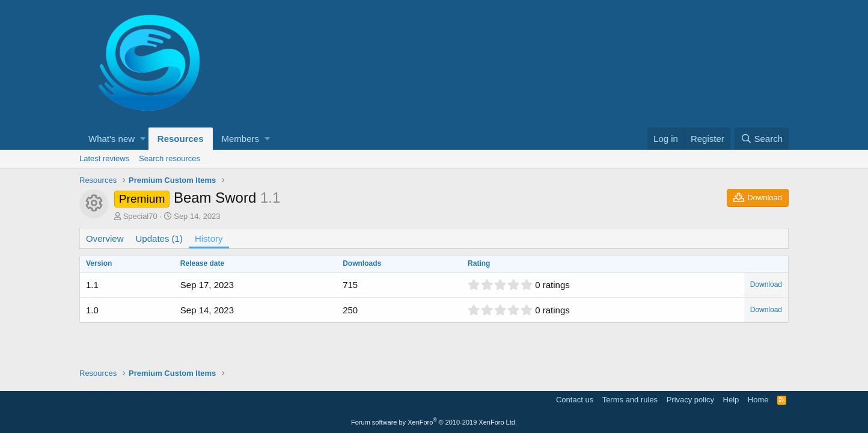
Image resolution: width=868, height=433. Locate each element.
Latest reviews (104, 158)
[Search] (762, 139)
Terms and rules (630, 400)
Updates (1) (159, 238)
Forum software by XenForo (434, 422)
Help (731, 400)
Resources (181, 139)
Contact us (575, 400)
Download (766, 284)
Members (241, 139)
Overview (105, 238)
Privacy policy (690, 400)
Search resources (170, 158)
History (209, 238)
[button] (143, 139)
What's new (112, 139)
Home (758, 400)
